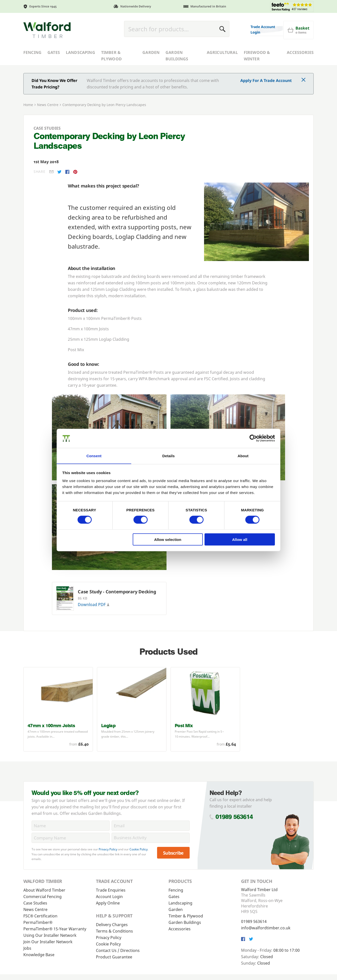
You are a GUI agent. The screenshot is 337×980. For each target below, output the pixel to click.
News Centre (48, 105)
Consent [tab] (94, 456)
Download (94, 604)
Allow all (240, 540)
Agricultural (222, 52)
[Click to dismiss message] (303, 80)
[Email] (151, 826)
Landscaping (81, 52)
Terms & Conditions (114, 931)
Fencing (32, 52)
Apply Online (108, 903)
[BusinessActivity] (151, 838)
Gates (54, 52)
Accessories (300, 52)
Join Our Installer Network (48, 942)
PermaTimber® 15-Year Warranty (55, 929)
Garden (151, 52)
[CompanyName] (71, 838)
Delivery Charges (112, 925)
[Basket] (298, 30)
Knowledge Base (39, 955)
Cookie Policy (139, 849)
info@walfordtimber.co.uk (266, 928)
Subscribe (173, 853)
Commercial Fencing (42, 897)
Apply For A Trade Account (266, 80)
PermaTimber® (38, 922)
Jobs (27, 948)
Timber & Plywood (111, 56)
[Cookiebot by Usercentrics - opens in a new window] (253, 438)
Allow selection (168, 540)
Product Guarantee (114, 957)
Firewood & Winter (257, 56)
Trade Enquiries (111, 890)
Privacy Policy (108, 849)
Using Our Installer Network (50, 935)
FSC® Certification (40, 916)
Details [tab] (168, 456)
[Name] (71, 826)
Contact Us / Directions (118, 950)
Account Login (109, 897)
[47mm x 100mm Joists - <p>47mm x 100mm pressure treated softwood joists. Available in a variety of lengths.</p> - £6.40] (58, 709)
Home (28, 105)
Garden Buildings (177, 56)
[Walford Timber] (47, 30)
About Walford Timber (44, 890)
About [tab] (243, 456)
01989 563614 (234, 817)
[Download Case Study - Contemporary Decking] (65, 599)
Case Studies (35, 903)
